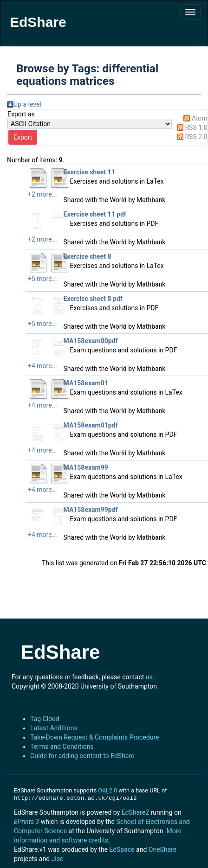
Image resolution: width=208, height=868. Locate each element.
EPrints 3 (26, 822)
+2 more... (42, 194)
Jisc (58, 859)
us (149, 677)
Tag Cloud (45, 719)
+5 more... (42, 279)
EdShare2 (135, 812)
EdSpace (122, 849)
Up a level (27, 104)
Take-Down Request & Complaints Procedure (94, 737)
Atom (200, 118)
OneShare (162, 849)
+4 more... (42, 366)
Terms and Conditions (62, 747)
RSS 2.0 (196, 137)
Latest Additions (54, 728)
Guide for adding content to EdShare (82, 756)
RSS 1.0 (196, 128)
